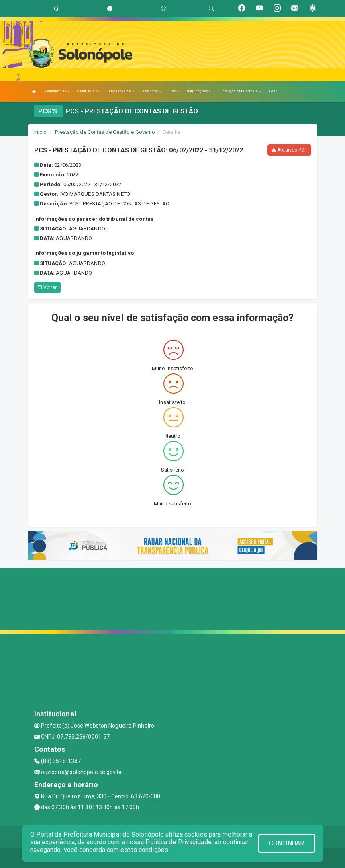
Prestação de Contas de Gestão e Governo (105, 132)
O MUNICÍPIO (89, 91)
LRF (174, 91)
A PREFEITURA (57, 91)
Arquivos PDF (289, 150)
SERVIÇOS (152, 91)
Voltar (48, 287)
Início (41, 132)
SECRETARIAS (121, 91)
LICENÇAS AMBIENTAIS (240, 91)
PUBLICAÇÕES (199, 91)
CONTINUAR (287, 843)
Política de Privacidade (178, 842)
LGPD (273, 91)
